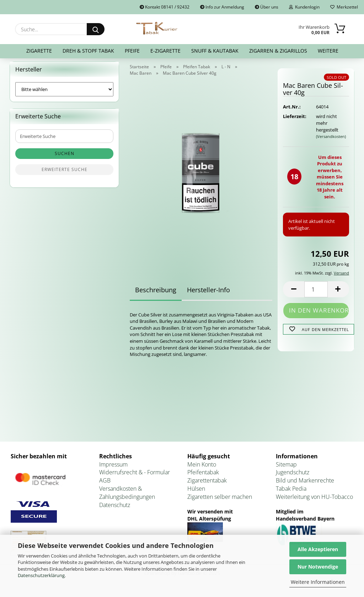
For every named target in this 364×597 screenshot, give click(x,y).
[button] (294, 294)
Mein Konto (202, 469)
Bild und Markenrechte (305, 485)
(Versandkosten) (331, 141)
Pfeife (132, 51)
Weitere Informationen (318, 582)
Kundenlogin (304, 7)
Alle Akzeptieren (318, 549)
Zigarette (39, 51)
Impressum (113, 469)
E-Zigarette (165, 51)
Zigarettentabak (207, 485)
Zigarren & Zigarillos (278, 51)
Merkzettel (344, 7)
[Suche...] (96, 29)
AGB (105, 485)
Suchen (65, 158)
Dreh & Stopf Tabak (88, 51)
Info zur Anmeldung (222, 7)
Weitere (328, 51)
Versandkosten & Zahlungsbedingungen (127, 497)
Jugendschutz (293, 477)
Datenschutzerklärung (41, 575)
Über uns (267, 7)
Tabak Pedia (291, 493)
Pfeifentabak (203, 477)
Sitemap (286, 469)
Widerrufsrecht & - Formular (135, 477)
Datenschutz (115, 509)
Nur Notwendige (318, 567)
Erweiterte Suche (65, 174)
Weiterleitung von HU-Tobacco (314, 501)
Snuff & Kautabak (215, 51)
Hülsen (196, 493)
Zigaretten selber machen (220, 501)
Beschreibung (156, 294)
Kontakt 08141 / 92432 (165, 7)
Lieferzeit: (294, 121)
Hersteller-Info (208, 294)
